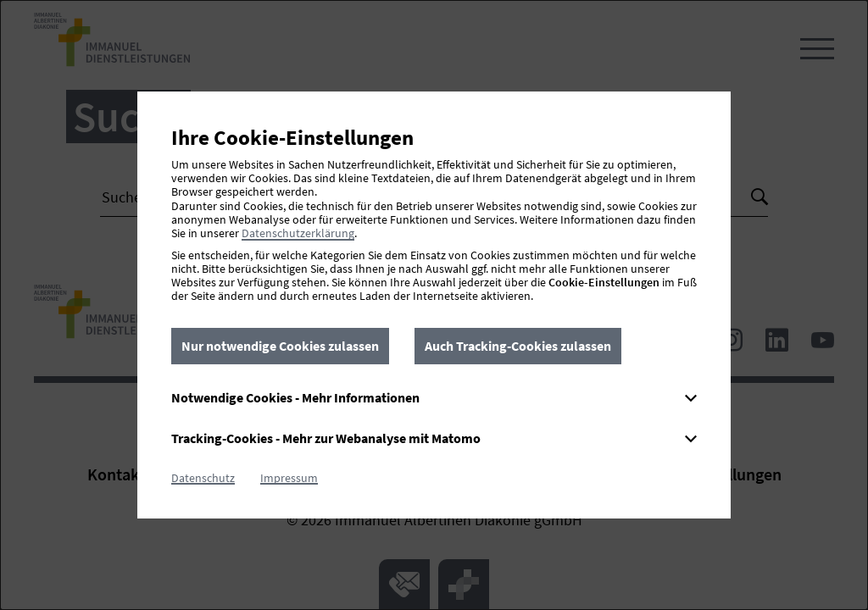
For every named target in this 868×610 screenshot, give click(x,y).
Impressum (289, 478)
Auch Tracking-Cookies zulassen (518, 346)
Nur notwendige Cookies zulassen (280, 346)
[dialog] (434, 305)
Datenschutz (203, 478)
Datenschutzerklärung (298, 233)
